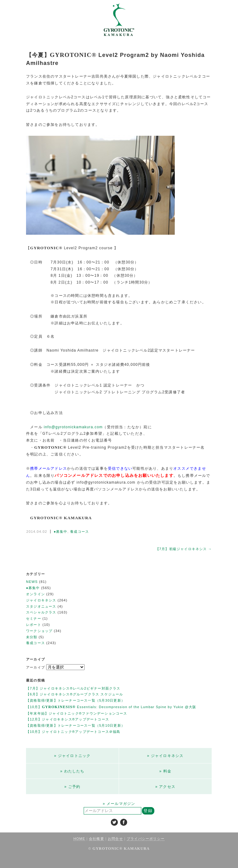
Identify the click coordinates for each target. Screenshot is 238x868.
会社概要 (97, 839)
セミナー (34, 618)
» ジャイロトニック (72, 756)
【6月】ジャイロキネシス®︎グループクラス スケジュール (75, 694)
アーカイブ (35, 667)
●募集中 (60, 532)
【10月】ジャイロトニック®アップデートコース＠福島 (73, 732)
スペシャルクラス (41, 612)
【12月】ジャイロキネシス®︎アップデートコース (68, 719)
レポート (34, 625)
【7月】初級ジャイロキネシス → (184, 549)
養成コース (79, 532)
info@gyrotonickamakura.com (73, 427)
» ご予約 (72, 787)
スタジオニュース (41, 606)
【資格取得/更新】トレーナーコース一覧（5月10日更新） (75, 725)
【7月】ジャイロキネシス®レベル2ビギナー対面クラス (73, 688)
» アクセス (165, 787)
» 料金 (165, 771)
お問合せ (115, 839)
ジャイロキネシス (41, 600)
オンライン (35, 594)
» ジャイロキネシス (165, 756)
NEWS (32, 582)
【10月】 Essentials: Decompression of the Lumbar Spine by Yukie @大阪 (111, 707)
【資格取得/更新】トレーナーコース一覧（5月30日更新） (75, 700)
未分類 (32, 637)
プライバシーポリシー (146, 839)
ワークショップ (39, 631)
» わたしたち (72, 771)
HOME (79, 839)
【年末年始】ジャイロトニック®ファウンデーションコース (77, 713)
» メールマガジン (119, 804)
